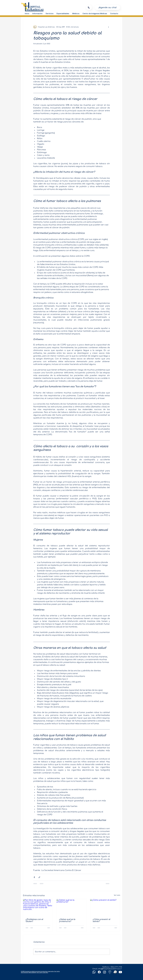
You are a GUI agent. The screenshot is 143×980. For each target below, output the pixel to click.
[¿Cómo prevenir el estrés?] (105, 907)
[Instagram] (105, 972)
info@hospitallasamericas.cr (110, 969)
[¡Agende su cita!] (107, 7)
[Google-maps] (110, 972)
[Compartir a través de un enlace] (39, 877)
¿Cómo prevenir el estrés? (101, 920)
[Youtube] (120, 972)
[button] (37, 14)
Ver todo (117, 895)
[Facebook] (99, 972)
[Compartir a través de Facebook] (34, 877)
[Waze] (115, 972)
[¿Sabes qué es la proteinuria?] (71, 907)
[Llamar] (89, 7)
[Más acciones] (109, 27)
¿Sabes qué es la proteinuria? (67, 920)
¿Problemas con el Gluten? (34, 920)
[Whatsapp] (94, 972)
